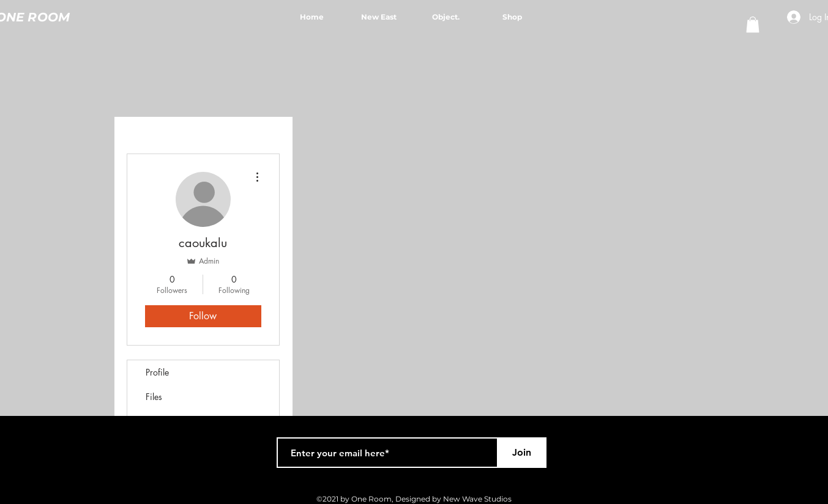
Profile (157, 372)
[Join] (522, 453)
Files (154, 397)
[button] (753, 24)
